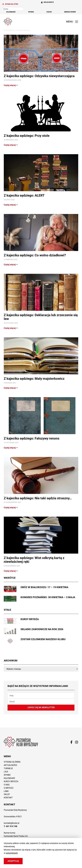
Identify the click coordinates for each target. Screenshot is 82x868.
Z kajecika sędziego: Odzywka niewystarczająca (39, 76)
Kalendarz (11, 12)
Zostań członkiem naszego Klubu (43, 639)
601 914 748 (12, 826)
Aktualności (10, 765)
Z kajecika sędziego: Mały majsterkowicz (34, 379)
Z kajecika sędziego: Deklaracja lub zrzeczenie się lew (41, 317)
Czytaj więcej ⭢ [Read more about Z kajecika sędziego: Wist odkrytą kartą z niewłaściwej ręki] (11, 571)
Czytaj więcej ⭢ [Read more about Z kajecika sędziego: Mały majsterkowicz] (11, 388)
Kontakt (8, 798)
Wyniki (31, 12)
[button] (72, 22)
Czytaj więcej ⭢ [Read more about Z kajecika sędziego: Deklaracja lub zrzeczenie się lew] (11, 328)
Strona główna (9, 30)
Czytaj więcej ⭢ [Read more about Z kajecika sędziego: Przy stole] (11, 145)
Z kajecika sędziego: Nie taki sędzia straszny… (38, 498)
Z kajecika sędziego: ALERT (24, 195)
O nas (7, 785)
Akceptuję (13, 861)
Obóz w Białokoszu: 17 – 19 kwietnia (44, 587)
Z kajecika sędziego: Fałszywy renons (32, 438)
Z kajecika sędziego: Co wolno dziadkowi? (35, 255)
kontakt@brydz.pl (12, 823)
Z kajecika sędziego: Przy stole (27, 136)
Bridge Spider (70, 12)
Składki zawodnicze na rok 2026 (42, 629)
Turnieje (8, 768)
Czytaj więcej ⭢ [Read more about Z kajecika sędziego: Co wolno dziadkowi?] (11, 265)
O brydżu (9, 788)
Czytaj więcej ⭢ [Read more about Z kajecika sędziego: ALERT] (11, 205)
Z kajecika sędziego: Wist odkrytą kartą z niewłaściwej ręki (34, 560)
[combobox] (13, 9)
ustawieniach (12, 853)
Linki (6, 791)
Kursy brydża (30, 619)
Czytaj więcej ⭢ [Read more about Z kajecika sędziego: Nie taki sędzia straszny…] (11, 508)
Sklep (7, 794)
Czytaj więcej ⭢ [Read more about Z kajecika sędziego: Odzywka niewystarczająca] (11, 85)
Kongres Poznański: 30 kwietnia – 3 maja (48, 597)
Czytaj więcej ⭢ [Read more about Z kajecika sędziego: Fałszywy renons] (11, 448)
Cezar (49, 12)
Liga (6, 772)
